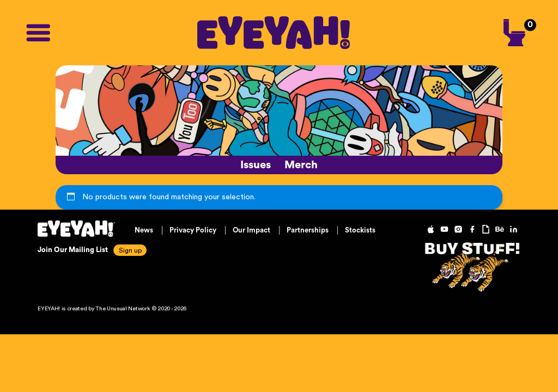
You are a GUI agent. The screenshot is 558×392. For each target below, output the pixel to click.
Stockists (360, 230)
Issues (256, 165)
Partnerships (308, 230)
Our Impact (251, 230)
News (144, 230)
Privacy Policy (193, 230)
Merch (301, 165)
